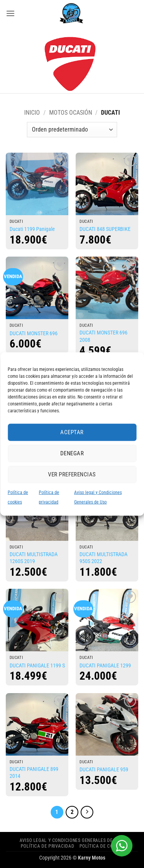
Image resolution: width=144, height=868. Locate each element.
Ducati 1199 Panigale (32, 229)
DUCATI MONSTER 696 (34, 334)
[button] (10, 13)
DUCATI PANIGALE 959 (104, 770)
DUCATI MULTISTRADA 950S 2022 (103, 558)
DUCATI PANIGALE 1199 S (37, 666)
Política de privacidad (47, 846)
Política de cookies (103, 846)
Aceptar (72, 432)
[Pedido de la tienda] (72, 130)
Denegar (72, 453)
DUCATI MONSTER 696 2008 (103, 336)
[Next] (87, 812)
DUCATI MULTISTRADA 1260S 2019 (34, 558)
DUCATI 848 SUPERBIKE (105, 229)
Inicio (32, 113)
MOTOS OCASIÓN (71, 113)
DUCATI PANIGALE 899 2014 (34, 773)
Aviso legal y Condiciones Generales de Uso (71, 840)
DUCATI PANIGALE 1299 (105, 666)
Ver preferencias (72, 474)
